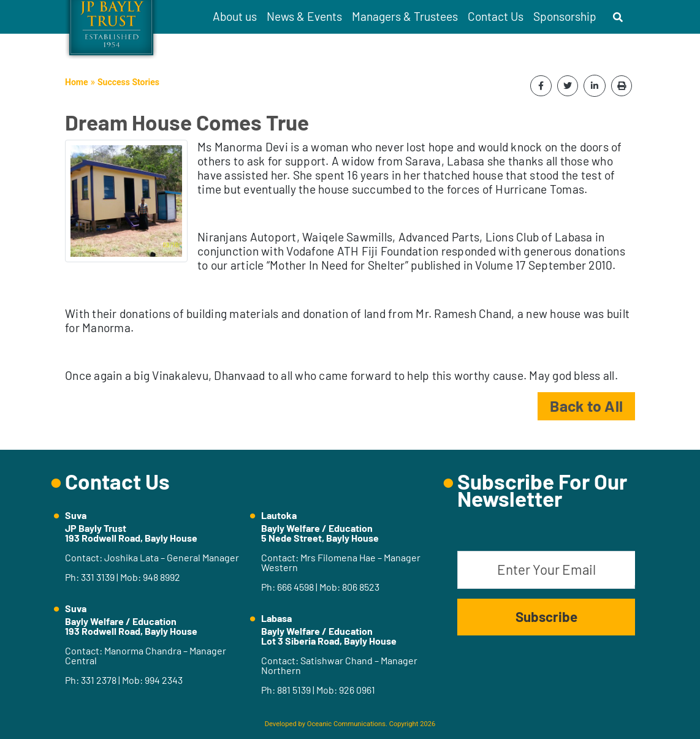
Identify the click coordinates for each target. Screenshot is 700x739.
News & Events (304, 16)
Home (76, 82)
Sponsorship (565, 16)
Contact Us (496, 16)
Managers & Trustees (405, 16)
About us (235, 16)
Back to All (586, 406)
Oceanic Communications (346, 724)
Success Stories (128, 82)
